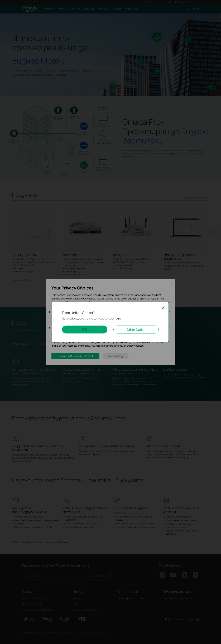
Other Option (136, 330)
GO (85, 330)
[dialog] (110, 322)
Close (163, 308)
